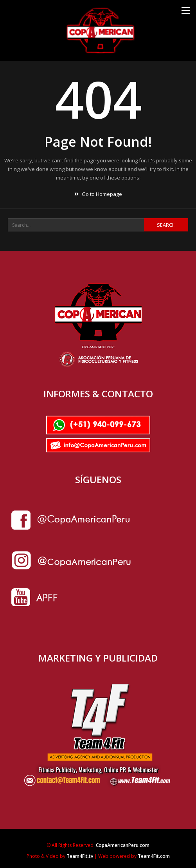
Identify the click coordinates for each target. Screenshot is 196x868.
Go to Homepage (98, 194)
